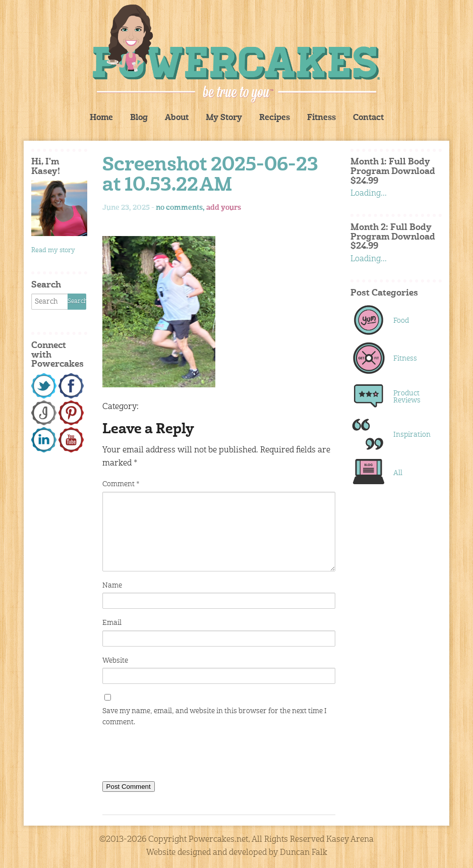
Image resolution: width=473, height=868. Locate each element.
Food (401, 321)
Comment (121, 484)
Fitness (321, 118)
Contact (368, 118)
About (177, 118)
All (398, 473)
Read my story (53, 250)
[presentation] (179, 756)
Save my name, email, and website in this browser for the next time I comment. (215, 717)
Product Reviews (407, 397)
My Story (224, 118)
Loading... (369, 194)
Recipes (275, 118)
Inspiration (411, 435)
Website (115, 661)
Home (101, 118)
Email (112, 623)
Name (112, 586)
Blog (139, 118)
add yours (224, 208)
